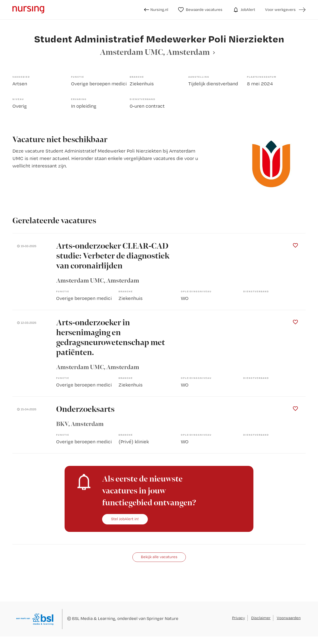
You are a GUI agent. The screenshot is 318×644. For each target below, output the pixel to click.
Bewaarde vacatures (200, 10)
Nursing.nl (156, 10)
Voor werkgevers (280, 10)
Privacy (238, 618)
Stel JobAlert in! (125, 519)
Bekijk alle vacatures (159, 557)
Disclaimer (261, 618)
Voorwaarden (289, 618)
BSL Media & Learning (94, 618)
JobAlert (244, 10)
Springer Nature (162, 618)
